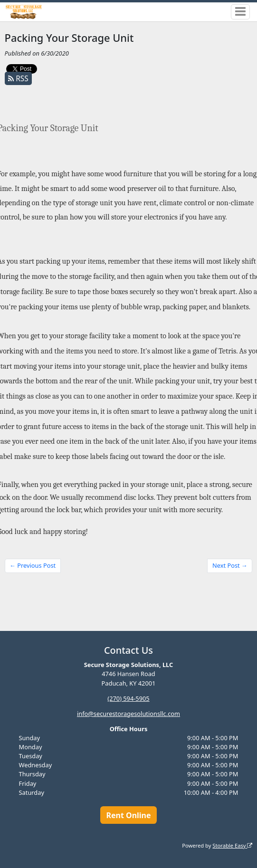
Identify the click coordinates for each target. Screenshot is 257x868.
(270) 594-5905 (128, 698)
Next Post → (230, 565)
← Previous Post (33, 565)
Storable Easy (232, 845)
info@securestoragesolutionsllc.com (128, 713)
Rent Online (128, 815)
